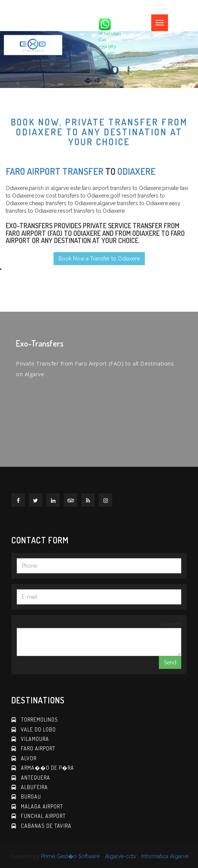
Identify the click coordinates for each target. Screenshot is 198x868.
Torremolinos (40, 720)
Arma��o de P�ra (48, 768)
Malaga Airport (42, 806)
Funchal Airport (43, 816)
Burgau (31, 797)
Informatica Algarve (165, 856)
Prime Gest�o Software (70, 856)
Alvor (29, 758)
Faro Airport (38, 748)
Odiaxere (136, 171)
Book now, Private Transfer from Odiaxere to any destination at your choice (99, 132)
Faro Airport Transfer (55, 171)
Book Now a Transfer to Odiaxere (99, 259)
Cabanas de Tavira (46, 826)
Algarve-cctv (120, 856)
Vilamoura (35, 739)
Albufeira (34, 787)
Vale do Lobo (38, 729)
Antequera (36, 778)
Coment (171, 624)
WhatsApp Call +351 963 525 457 (110, 37)
